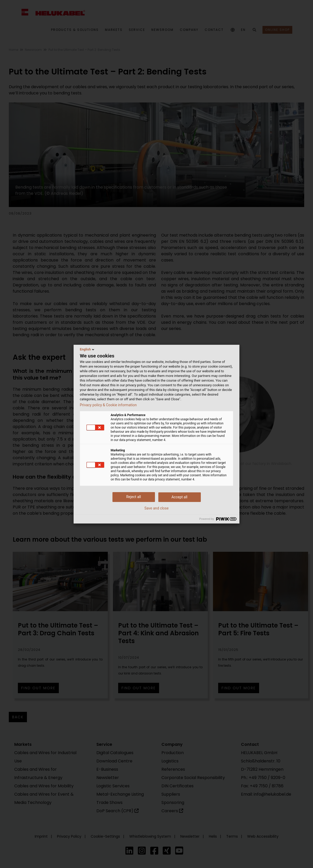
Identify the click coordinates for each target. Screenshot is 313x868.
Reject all (134, 497)
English (87, 349)
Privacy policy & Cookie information (108, 405)
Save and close (156, 508)
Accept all (180, 497)
